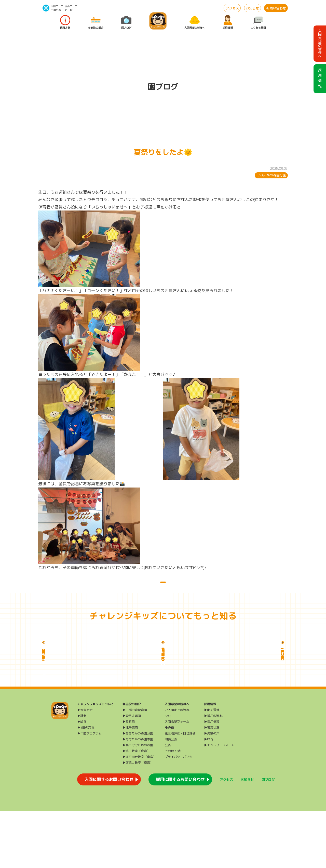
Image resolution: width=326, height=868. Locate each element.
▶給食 (82, 779)
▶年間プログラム (89, 790)
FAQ (168, 773)
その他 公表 (173, 808)
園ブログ (126, 22)
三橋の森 (56, 10)
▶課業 (82, 773)
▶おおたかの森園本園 (138, 796)
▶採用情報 (212, 779)
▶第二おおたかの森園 (138, 802)
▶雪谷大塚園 (132, 773)
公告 (168, 802)
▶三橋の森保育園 (135, 767)
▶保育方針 (85, 767)
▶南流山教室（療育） (138, 820)
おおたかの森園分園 (271, 175)
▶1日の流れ (86, 785)
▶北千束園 (130, 785)
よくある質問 (258, 22)
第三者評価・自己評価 (180, 790)
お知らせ (252, 8)
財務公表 (171, 796)
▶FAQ (208, 796)
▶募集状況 (212, 785)
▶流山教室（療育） (136, 808)
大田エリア (57, 6)
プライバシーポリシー (180, 814)
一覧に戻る (163, 587)
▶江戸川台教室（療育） (139, 814)
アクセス (232, 8)
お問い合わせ (276, 8)
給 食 (69, 10)
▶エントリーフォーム (219, 802)
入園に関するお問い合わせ (109, 836)
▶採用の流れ (213, 773)
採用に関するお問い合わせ (180, 836)
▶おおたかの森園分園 (138, 790)
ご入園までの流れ (177, 767)
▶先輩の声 (212, 790)
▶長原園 (129, 779)
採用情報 (228, 22)
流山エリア (71, 6)
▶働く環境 (212, 767)
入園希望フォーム (177, 779)
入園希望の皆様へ (195, 22)
